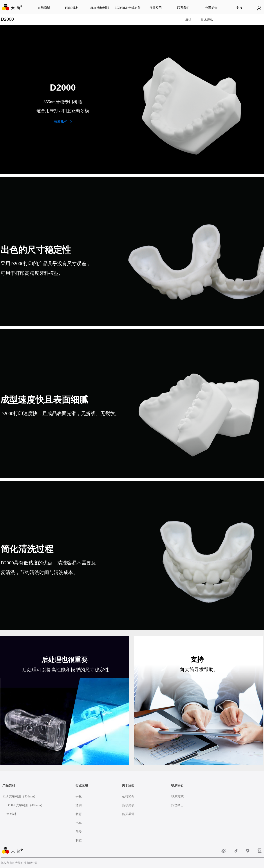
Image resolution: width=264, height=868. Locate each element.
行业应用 (156, 8)
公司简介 (211, 8)
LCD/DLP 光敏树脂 (127, 8)
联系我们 (183, 8)
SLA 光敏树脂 (100, 8)
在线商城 (44, 8)
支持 (239, 8)
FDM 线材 (72, 8)
